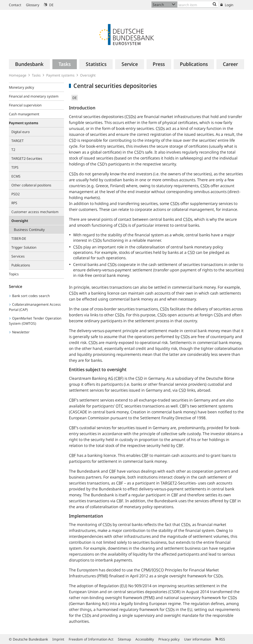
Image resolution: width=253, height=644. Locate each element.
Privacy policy (169, 639)
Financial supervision (25, 105)
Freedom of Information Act (91, 639)
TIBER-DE (19, 238)
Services (18, 256)
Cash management (24, 114)
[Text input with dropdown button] (198, 5)
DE (49, 5)
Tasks (36, 75)
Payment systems (60, 75)
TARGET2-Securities (27, 158)
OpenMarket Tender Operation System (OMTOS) (35, 321)
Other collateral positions (31, 185)
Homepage (18, 75)
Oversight (88, 75)
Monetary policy (21, 87)
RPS (14, 203)
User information (198, 639)
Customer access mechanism (35, 212)
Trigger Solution (24, 247)
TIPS (15, 167)
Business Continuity (29, 230)
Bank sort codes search (30, 296)
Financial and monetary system (34, 96)
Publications (21, 265)
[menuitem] (29, 64)
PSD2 (16, 194)
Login (227, 5)
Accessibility (145, 639)
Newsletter (20, 332)
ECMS (16, 176)
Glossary (33, 5)
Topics (14, 274)
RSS (220, 639)
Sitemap (124, 639)
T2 (13, 150)
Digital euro (21, 132)
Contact (15, 5)
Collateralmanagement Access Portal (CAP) (35, 307)
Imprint (58, 639)
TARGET (18, 141)
